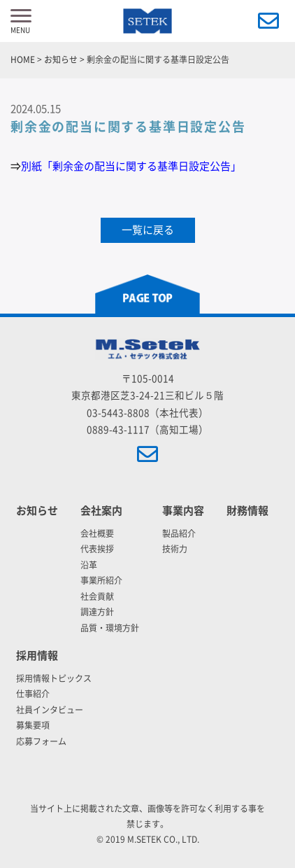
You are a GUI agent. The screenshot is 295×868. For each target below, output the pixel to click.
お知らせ (37, 511)
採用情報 (37, 656)
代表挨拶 (97, 549)
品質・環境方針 (110, 628)
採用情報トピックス (54, 678)
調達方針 (97, 612)
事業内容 (183, 511)
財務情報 (247, 511)
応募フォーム (41, 741)
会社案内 (101, 511)
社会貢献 (97, 596)
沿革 (89, 565)
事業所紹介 (101, 580)
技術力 (175, 549)
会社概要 (97, 533)
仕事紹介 (33, 694)
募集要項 (33, 725)
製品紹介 (179, 533)
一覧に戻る (148, 230)
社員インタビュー (50, 710)
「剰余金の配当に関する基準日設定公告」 (142, 166)
